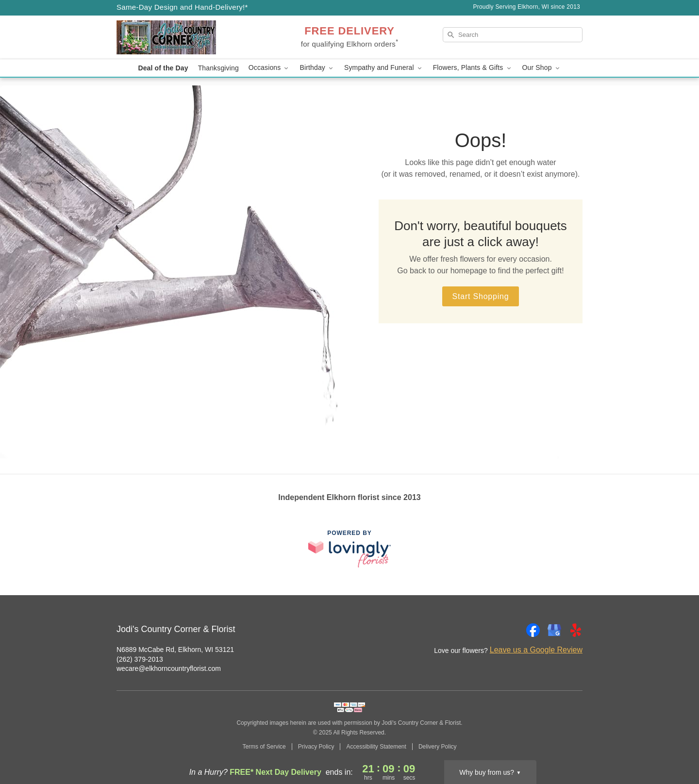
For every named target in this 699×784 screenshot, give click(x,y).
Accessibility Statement (376, 747)
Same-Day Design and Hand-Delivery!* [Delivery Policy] (182, 7)
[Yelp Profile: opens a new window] (576, 630)
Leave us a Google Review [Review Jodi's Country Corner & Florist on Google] (536, 650)
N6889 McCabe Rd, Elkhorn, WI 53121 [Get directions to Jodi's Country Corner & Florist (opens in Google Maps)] (175, 650)
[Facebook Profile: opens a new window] (533, 630)
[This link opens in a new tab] (349, 549)
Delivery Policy (438, 747)
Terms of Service (264, 747)
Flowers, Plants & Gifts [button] (473, 68)
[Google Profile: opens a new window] (554, 630)
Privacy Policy (316, 747)
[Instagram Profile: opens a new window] (512, 630)
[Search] (513, 35)
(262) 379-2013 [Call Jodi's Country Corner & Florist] (140, 659)
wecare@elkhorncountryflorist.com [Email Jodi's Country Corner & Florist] (169, 668)
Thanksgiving (218, 68)
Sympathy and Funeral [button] (384, 68)
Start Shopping (480, 296)
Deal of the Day (163, 68)
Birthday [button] (317, 68)
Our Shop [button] (542, 68)
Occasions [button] (269, 68)
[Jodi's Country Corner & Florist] (186, 37)
